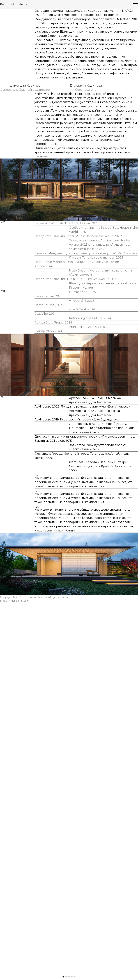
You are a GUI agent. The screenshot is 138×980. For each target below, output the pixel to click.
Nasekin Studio (22, 973)
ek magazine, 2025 (82, 481)
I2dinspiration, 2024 (49, 566)
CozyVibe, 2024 (46, 528)
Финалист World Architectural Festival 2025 (66, 343)
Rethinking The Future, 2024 (89, 537)
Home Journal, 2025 (50, 509)
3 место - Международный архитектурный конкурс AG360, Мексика (85, 393)
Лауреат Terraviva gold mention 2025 (95, 403)
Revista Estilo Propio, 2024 (54, 547)
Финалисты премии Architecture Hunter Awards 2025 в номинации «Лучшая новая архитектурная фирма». (99, 380)
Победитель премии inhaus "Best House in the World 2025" (78, 366)
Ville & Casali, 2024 (81, 519)
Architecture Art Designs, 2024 (90, 556)
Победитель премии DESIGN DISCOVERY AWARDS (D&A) (77, 439)
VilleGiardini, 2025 (81, 500)
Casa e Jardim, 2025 (49, 490)
